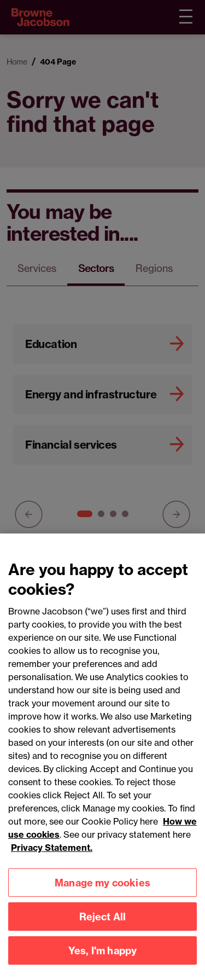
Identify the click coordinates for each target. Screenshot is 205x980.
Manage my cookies (102, 887)
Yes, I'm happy (103, 955)
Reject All (103, 921)
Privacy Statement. (52, 853)
